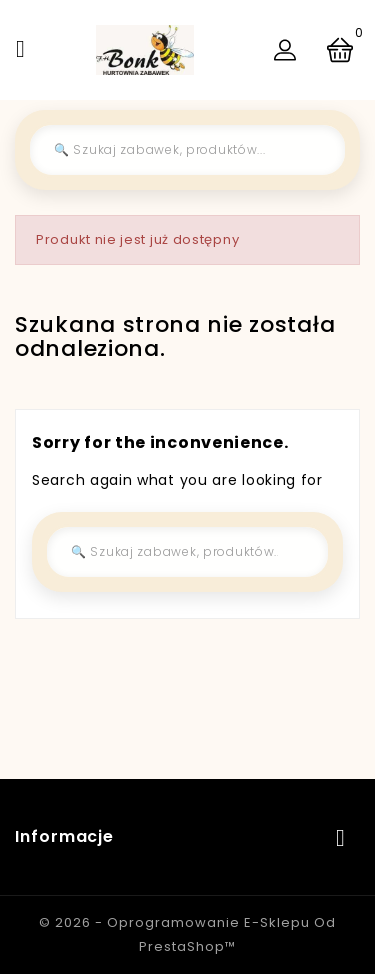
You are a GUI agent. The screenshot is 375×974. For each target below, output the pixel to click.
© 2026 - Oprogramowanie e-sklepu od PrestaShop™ (187, 934)
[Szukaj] (187, 150)
